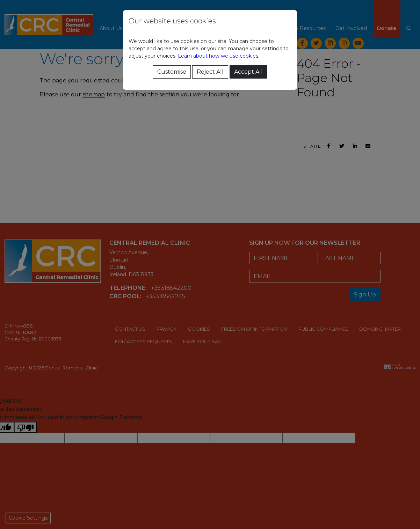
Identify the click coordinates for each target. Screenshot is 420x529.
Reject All (210, 72)
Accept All (248, 72)
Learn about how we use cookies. (219, 56)
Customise (172, 72)
